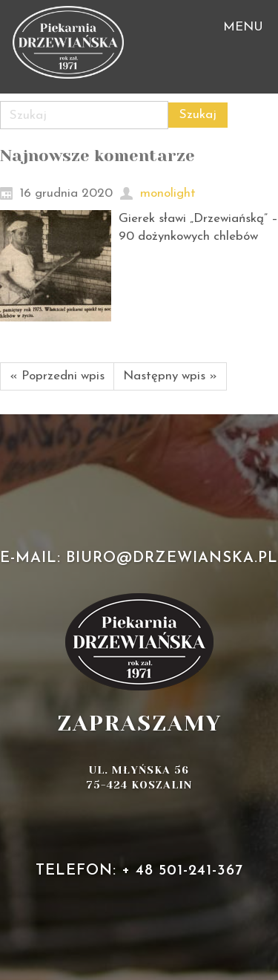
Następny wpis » (170, 376)
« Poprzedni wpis (57, 376)
